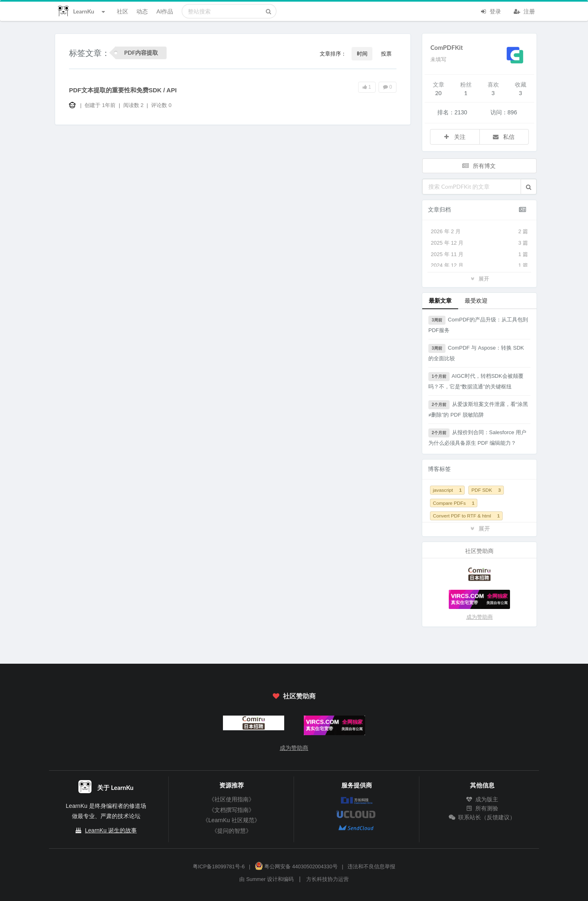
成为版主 (482, 799)
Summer (256, 879)
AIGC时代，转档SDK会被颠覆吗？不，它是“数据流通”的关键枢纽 (476, 381)
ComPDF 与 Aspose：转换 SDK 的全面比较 (476, 353)
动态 (142, 11)
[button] (529, 187)
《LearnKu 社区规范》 (231, 820)
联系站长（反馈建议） (482, 817)
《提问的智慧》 (232, 831)
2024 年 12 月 (479, 265)
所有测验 (482, 808)
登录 (490, 11)
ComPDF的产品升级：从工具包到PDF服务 (478, 324)
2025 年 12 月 (479, 243)
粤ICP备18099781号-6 (219, 867)
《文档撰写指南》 (232, 810)
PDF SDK (486, 490)
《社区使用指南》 (232, 799)
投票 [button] (386, 54)
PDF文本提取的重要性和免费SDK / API (123, 90)
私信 (503, 137)
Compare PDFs (454, 503)
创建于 (100, 105)
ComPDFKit (447, 47)
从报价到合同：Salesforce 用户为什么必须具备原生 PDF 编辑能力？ (477, 437)
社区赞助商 (294, 696)
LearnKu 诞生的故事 (111, 830)
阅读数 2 (134, 105)
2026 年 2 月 (479, 232)
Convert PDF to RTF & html (466, 516)
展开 (479, 278)
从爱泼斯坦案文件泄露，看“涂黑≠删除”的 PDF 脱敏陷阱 (478, 409)
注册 (524, 11)
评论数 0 (161, 105)
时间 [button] (362, 54)
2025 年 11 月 (479, 254)
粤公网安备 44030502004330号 (296, 867)
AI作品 (165, 11)
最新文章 (440, 300)
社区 (122, 11)
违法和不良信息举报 (371, 867)
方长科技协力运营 (327, 879)
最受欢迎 (476, 300)
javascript (447, 490)
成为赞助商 (480, 617)
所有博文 (479, 166)
